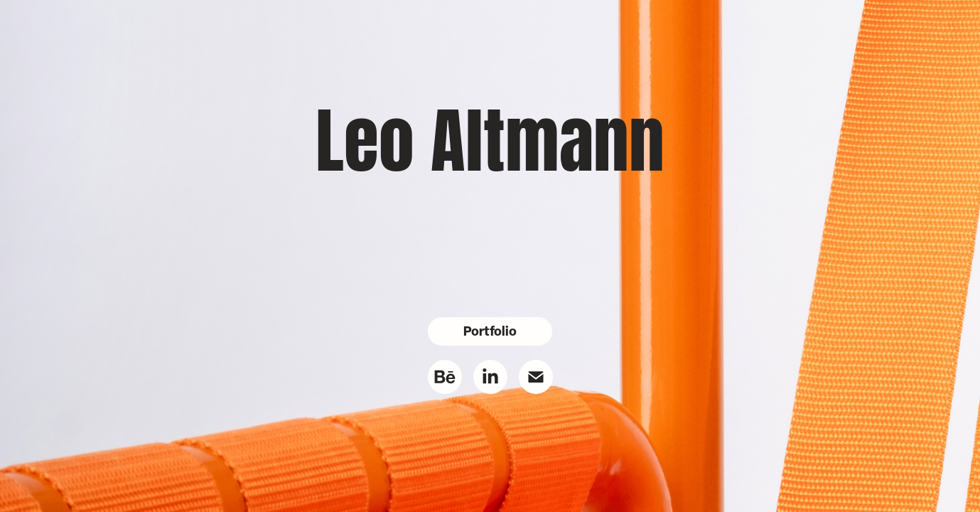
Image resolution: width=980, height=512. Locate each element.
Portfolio (490, 331)
